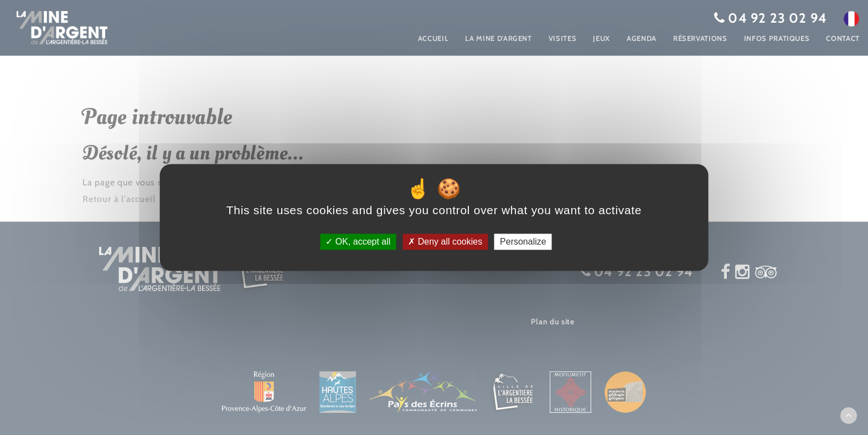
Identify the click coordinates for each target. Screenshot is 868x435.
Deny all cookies (445, 242)
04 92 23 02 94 (777, 18)
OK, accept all (358, 242)
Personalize (523, 242)
